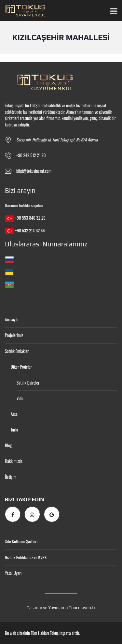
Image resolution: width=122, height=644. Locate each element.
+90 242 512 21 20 (31, 155)
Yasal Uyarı (13, 573)
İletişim (11, 477)
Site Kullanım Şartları (21, 541)
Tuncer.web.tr (82, 608)
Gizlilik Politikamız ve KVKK (26, 557)
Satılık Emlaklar (17, 351)
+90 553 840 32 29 (30, 218)
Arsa (14, 414)
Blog (8, 445)
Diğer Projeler (21, 367)
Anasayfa (12, 319)
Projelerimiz (14, 335)
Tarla (14, 430)
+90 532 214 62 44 (30, 230)
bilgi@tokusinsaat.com (34, 171)
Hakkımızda (14, 461)
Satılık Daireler (28, 383)
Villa (20, 398)
